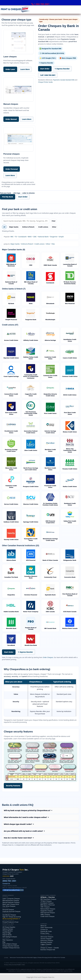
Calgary (35, 957)
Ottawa (39, 957)
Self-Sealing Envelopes (10, 937)
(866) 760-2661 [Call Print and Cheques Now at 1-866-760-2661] (9, 881)
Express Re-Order (46, 931)
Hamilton (50, 957)
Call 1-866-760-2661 (48, 75)
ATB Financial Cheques (48, 913)
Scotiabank (22, 237)
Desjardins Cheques (47, 911)
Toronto (19, 957)
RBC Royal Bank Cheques (48, 899)
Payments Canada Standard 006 (64, 80)
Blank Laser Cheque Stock (11, 904)
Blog (4, 942)
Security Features (13, 786)
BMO (30, 237)
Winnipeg (45, 957)
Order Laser (10, 69)
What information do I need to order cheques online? (25, 817)
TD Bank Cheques (46, 901)
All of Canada (61, 957)
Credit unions (43, 227)
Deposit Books (7, 935)
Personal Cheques (8, 910)
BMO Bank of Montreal (48, 905)
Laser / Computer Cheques (11, 899)
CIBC (35, 237)
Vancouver (13, 957)
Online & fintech (28, 227)
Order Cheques (48, 657)
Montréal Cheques (46, 942)
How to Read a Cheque (10, 944)
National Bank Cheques (48, 909)
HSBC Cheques (45, 915)
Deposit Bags (7, 933)
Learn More (25, 69)
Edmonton (24, 957)
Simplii (61, 237)
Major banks (14, 227)
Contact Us (6, 884)
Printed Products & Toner (10, 922)
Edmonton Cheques (47, 941)
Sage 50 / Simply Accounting (12, 917)
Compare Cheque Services (11, 948)
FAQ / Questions (8, 940)
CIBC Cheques (45, 907)
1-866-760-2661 (42, 4)
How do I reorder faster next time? (18, 838)
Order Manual (11, 119)
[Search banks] (26, 221)
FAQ (53, 244)
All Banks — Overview (48, 897)
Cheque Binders (8, 931)
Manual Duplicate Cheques (11, 902)
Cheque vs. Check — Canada (50, 948)
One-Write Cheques (9, 906)
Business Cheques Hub (48, 950)
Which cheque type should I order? (18, 824)
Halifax (55, 957)
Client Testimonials (46, 928)
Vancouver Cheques (47, 937)
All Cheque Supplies (9, 927)
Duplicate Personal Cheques (11, 911)
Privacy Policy (45, 933)
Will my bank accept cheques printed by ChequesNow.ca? (27, 810)
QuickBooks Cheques (9, 915)
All (4, 227)
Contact (15, 965)
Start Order (45, 69)
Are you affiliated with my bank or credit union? (23, 831)
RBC (12, 237)
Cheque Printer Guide (45, 82)
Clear (54, 221)
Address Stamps (8, 929)
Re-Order (22, 965)
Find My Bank (8, 197)
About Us (43, 926)
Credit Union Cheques (48, 916)
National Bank (43, 237)
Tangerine (54, 237)
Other (54, 227)
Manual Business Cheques (11, 900)
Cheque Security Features (11, 946)
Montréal (30, 957)
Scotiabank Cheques (47, 903)
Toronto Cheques (46, 939)
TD (16, 237)
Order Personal (12, 169)
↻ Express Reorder (62, 69)
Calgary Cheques (46, 944)
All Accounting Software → (11, 919)
